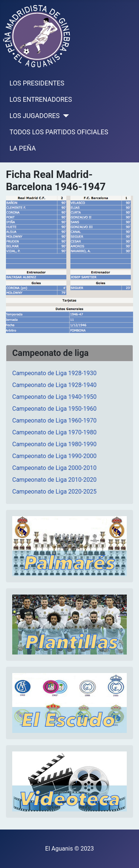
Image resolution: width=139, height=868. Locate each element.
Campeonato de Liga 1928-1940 (54, 385)
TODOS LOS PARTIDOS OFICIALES (59, 132)
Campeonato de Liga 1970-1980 (54, 432)
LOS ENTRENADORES (41, 100)
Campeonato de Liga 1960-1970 (54, 420)
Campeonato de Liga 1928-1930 (54, 373)
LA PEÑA (23, 148)
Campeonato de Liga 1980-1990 (54, 444)
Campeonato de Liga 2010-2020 (54, 480)
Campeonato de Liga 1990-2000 (54, 456)
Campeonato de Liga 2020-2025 (54, 492)
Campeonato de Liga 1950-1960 (54, 409)
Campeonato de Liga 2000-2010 (54, 468)
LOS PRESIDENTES (37, 83)
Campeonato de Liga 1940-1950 (54, 397)
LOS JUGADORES (35, 116)
